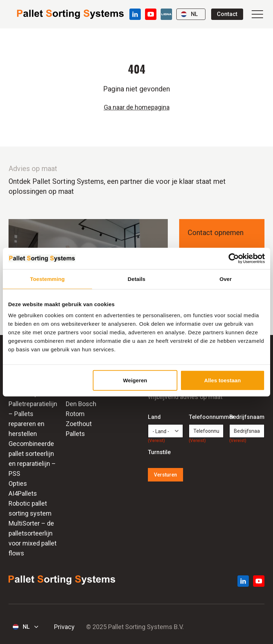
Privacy (64, 627)
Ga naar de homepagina (137, 107)
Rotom (75, 414)
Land (156, 417)
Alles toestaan (222, 380)
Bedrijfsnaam (247, 417)
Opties (18, 483)
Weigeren (135, 380)
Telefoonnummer (206, 417)
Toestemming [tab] (48, 279)
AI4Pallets (23, 493)
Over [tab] (226, 279)
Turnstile (159, 452)
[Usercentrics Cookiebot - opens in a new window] (234, 258)
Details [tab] (136, 279)
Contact (227, 14)
